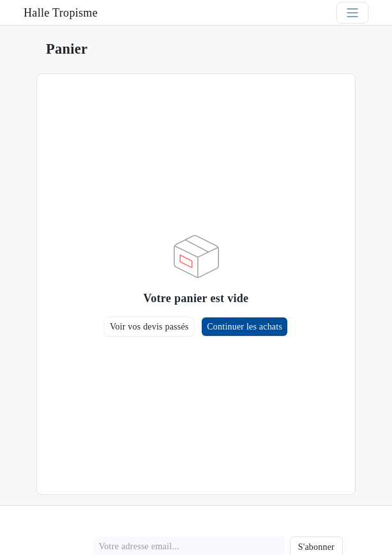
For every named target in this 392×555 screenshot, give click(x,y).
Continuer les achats (245, 327)
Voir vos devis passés (149, 327)
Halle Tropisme (61, 13)
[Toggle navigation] (352, 13)
